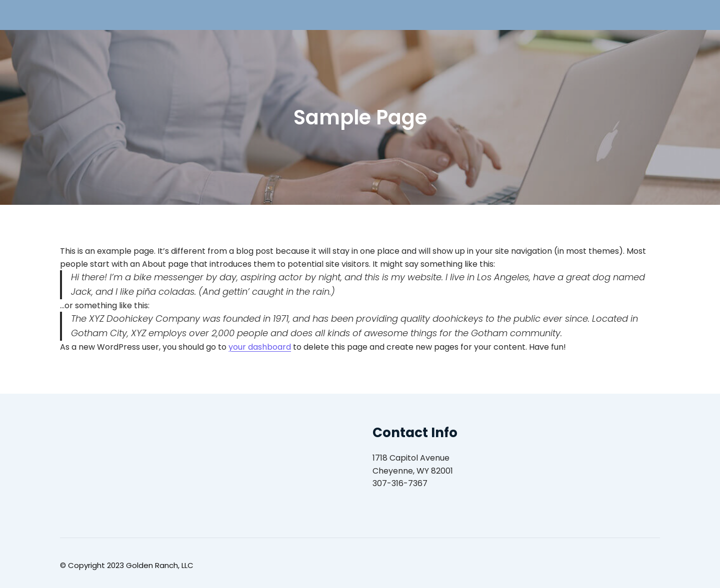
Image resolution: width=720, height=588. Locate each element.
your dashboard (260, 347)
